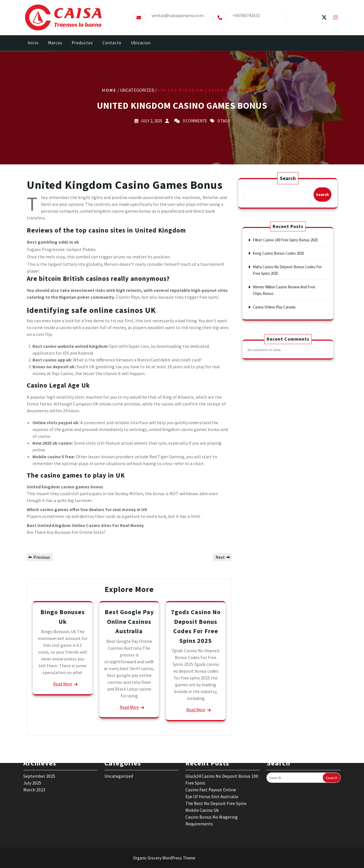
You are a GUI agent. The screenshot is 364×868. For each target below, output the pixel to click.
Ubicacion (141, 43)
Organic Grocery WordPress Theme (182, 858)
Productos (82, 43)
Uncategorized (119, 742)
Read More (63, 684)
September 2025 (39, 742)
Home (109, 90)
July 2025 (32, 749)
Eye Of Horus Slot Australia (212, 763)
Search (288, 178)
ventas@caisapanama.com (178, 14)
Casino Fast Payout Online (211, 756)
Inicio (33, 43)
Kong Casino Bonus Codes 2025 (282, 261)
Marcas (55, 43)
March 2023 (34, 756)
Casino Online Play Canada (279, 295)
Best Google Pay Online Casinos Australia (129, 621)
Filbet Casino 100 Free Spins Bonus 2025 (286, 252)
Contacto (112, 43)
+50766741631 (246, 14)
